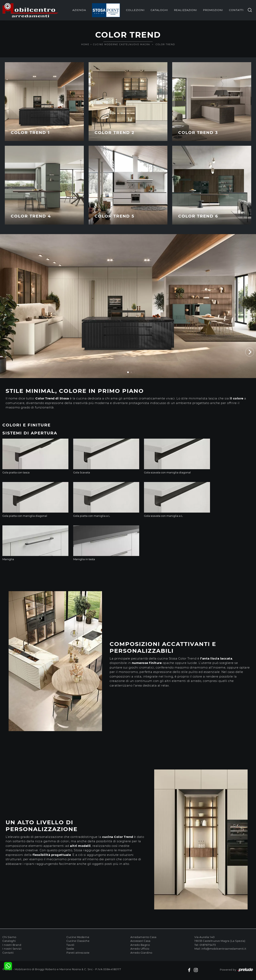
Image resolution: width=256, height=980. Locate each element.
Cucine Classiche (78, 941)
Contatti (236, 10)
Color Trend (165, 44)
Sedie (70, 949)
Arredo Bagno (140, 945)
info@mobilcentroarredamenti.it (224, 949)
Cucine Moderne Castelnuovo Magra (121, 44)
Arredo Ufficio (140, 949)
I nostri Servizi (12, 949)
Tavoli (70, 945)
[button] (250, 352)
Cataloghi (159, 10)
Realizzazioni (185, 10)
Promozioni (213, 10)
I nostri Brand (12, 945)
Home (85, 44)
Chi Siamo (9, 937)
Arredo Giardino (141, 953)
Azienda (79, 10)
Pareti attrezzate (78, 953)
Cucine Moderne (78, 937)
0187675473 (208, 945)
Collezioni (135, 10)
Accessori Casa (140, 941)
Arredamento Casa (143, 937)
